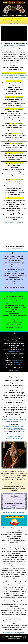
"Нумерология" (18, 364)
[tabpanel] (14, 21)
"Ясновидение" (18, 362)
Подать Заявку (14, 290)
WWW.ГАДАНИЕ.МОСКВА (14, 427)
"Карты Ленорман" (18, 360)
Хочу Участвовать (17, 97)
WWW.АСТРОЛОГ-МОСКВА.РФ (14, 419)
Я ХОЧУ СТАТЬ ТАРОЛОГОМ (14, 223)
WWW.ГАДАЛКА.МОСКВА (14, 429)
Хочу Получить (17, 81)
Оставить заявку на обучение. (14, 512)
